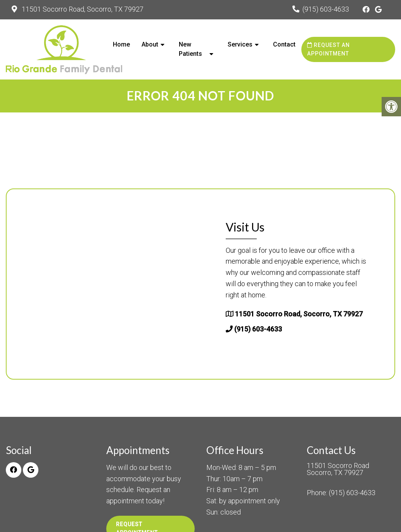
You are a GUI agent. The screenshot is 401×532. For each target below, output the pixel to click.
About (150, 44)
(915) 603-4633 (326, 9)
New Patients (190, 49)
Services (240, 44)
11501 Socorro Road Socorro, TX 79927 (338, 469)
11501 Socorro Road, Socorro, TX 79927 (82, 9)
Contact (284, 44)
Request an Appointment (328, 49)
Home (121, 44)
